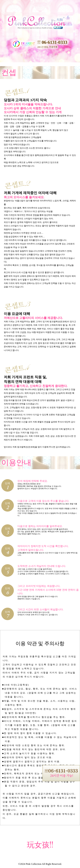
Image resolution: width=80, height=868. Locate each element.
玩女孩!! (40, 845)
